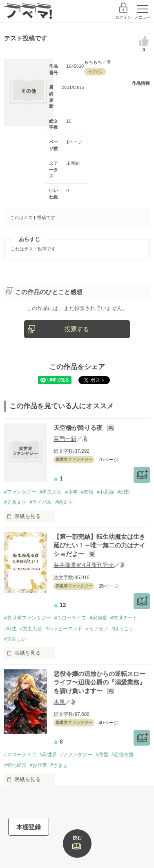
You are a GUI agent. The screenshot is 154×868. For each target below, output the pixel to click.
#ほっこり (123, 629)
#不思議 (106, 492)
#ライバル (41, 502)
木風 (59, 702)
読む (77, 838)
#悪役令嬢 (123, 755)
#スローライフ (70, 618)
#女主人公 (31, 629)
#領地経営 (15, 765)
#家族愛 (98, 618)
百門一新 (65, 439)
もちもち (93, 62)
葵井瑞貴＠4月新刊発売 (84, 565)
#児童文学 (15, 502)
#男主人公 (51, 492)
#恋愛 (102, 755)
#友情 (87, 492)
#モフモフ (97, 629)
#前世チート (124, 618)
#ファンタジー (20, 492)
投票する (77, 329)
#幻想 (124, 492)
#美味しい (15, 639)
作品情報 (141, 83)
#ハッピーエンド (64, 629)
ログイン (123, 17)
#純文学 (64, 502)
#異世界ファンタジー (28, 618)
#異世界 (48, 755)
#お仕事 (39, 765)
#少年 (71, 492)
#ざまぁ (59, 765)
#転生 (10, 629)
